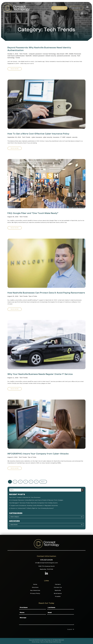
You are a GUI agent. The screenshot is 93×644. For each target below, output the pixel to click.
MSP (64, 137)
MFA (67, 54)
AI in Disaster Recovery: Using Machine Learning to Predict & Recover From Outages (36, 500)
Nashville (29, 56)
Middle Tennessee (75, 54)
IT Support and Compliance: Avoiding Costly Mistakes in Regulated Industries (34, 506)
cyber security (48, 137)
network (69, 137)
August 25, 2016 (13, 296)
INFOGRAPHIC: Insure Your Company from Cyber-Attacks (38, 454)
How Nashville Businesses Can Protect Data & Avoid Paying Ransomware (46, 293)
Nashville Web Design (47, 642)
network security (51, 56)
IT (61, 137)
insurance (56, 137)
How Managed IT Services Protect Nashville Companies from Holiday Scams (33, 503)
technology (11, 58)
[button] (87, 8)
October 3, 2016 (13, 54)
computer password (35, 54)
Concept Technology (49, 54)
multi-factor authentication (16, 56)
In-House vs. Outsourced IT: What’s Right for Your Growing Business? (31, 508)
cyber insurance (37, 137)
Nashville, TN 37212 (47, 569)
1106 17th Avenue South (46, 566)
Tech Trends (24, 54)
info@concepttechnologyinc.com (47, 563)
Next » (43, 482)
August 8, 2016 (12, 457)
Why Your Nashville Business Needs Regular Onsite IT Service (40, 374)
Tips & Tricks (33, 296)
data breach (61, 54)
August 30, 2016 (13, 217)
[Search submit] (82, 490)
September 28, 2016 (14, 137)
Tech (79, 56)
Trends (18, 58)
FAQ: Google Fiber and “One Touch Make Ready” (33, 213)
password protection (64, 56)
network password (39, 56)
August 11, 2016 (13, 378)
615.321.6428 (47, 560)
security (74, 56)
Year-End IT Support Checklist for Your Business (25, 497)
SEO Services (58, 642)
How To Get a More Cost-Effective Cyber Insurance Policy (38, 134)
